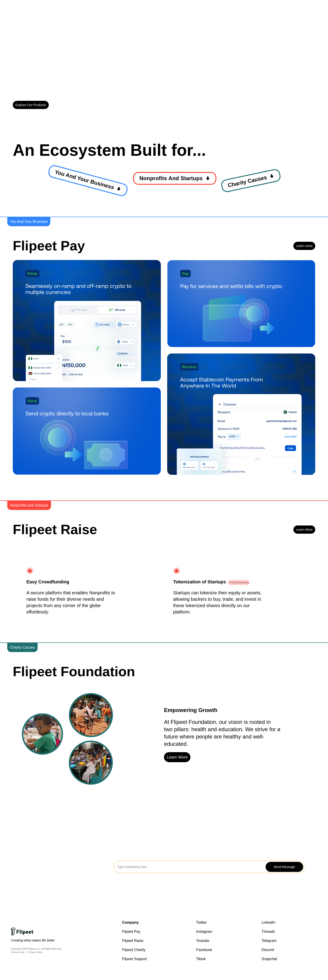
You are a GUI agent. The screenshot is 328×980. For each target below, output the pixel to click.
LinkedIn (268, 922)
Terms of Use (18, 952)
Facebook (204, 950)
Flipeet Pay (131, 932)
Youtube (203, 941)
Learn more (304, 246)
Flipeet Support (135, 959)
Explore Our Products (31, 105)
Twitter (201, 922)
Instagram (204, 932)
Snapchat (269, 959)
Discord (268, 950)
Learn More (304, 530)
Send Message (284, 867)
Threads (268, 932)
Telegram (269, 941)
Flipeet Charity (134, 950)
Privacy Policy (36, 952)
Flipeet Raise (133, 941)
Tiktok (201, 959)
